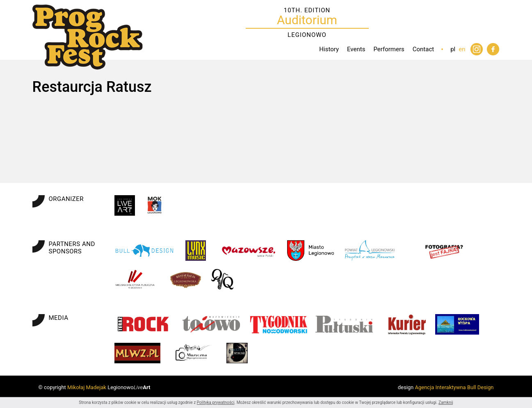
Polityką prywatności (216, 402)
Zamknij (446, 402)
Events (356, 49)
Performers (389, 49)
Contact (423, 49)
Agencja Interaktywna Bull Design (454, 387)
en (462, 49)
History (329, 49)
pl (453, 49)
